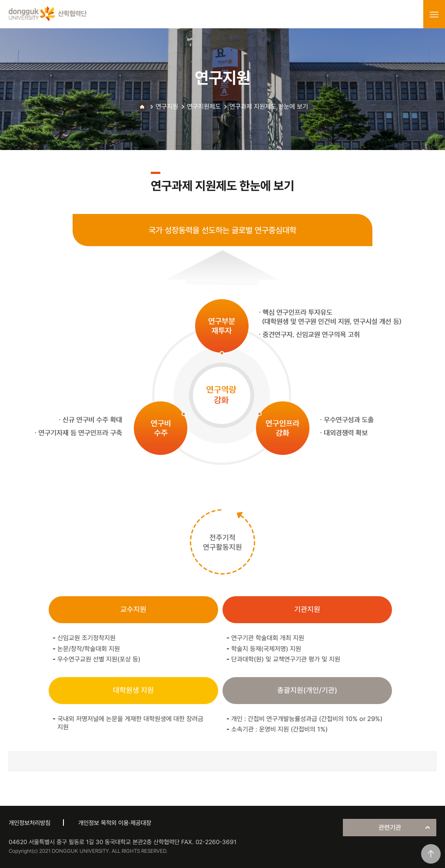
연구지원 (167, 107)
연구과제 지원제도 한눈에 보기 (269, 107)
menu (434, 14)
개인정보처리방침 (30, 823)
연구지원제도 (204, 107)
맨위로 (431, 854)
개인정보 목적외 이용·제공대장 (115, 823)
